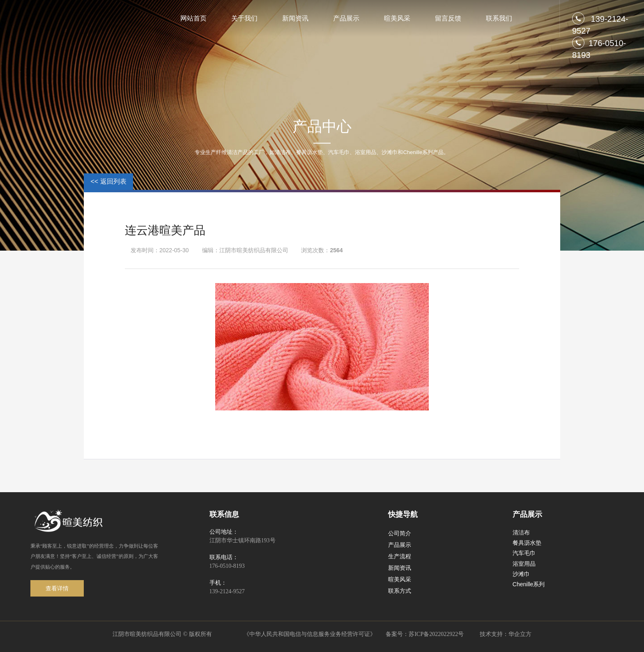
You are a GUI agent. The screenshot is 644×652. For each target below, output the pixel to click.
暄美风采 (397, 18)
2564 (336, 250)
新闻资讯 (295, 18)
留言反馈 (448, 18)
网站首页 (193, 18)
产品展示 (346, 18)
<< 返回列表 (108, 181)
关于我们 (244, 18)
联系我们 (499, 18)
